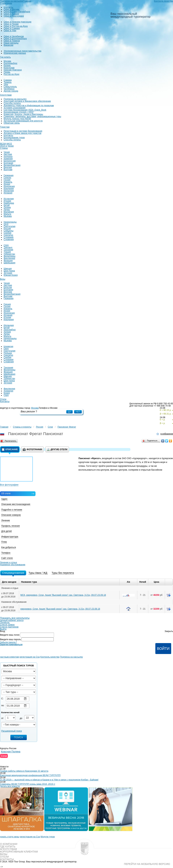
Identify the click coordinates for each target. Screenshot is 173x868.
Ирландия (9, 191)
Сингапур (8, 235)
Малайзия (9, 212)
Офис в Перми (11, 24)
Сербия (7, 233)
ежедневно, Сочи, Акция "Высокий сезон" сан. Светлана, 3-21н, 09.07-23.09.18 (60, 609)
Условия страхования (15, 108)
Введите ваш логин (10, 635)
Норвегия (8, 346)
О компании (6, 3)
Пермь (7, 72)
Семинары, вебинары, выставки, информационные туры (32, 116)
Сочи (50, 427)
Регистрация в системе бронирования (23, 131)
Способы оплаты (12, 103)
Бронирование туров (14, 138)
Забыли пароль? (8, 642)
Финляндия (9, 258)
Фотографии (33, 449)
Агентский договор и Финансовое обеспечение (27, 101)
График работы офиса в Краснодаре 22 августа (24, 771)
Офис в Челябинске (14, 36)
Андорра (8, 156)
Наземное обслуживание (13, 565)
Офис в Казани (11, 14)
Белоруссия (10, 161)
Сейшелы (9, 231)
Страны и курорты (22, 427)
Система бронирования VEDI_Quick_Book (25, 110)
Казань (7, 66)
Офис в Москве (11, 9)
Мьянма (8, 216)
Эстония (8, 273)
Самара (8, 80)
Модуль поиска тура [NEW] (17, 119)
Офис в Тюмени (12, 41)
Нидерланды (10, 222)
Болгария (8, 163)
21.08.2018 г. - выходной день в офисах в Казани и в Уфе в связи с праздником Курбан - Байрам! (49, 780)
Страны (4, 148)
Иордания (9, 189)
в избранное (167, 434)
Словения (9, 239)
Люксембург (10, 330)
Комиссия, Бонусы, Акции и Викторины (23, 114)
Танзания (8, 250)
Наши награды (11, 43)
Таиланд (8, 247)
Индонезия (9, 186)
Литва (7, 210)
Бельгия (8, 288)
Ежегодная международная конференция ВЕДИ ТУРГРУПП (30, 775)
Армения (8, 159)
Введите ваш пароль (10, 639)
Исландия (9, 199)
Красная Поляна (11, 752)
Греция (7, 304)
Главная (4, 427)
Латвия (7, 207)
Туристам (5, 127)
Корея (7, 393)
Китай (7, 205)
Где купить (5, 57)
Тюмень (8, 82)
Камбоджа (9, 203)
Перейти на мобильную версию (147, 864)
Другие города (11, 91)
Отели (3, 399)
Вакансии (8, 45)
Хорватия (8, 391)
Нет (78, 412)
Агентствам (6, 95)
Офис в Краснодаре (14, 16)
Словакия (9, 237)
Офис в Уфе (10, 31)
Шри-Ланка (9, 271)
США (6, 245)
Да (69, 412)
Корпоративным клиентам (19, 852)
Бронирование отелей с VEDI (18, 112)
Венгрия (8, 167)
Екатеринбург (11, 63)
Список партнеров (9, 627)
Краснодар (9, 68)
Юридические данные (15, 53)
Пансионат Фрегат (67, 427)
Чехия (7, 152)
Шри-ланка (9, 381)
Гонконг (7, 178)
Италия (7, 201)
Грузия (7, 180)
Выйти (3, 629)
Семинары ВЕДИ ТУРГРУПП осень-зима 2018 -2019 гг (28, 784)
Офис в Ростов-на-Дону (16, 26)
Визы (3, 279)
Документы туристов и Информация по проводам (29, 106)
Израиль (8, 182)
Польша (8, 353)
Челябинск (9, 89)
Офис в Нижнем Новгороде (18, 22)
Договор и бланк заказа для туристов (22, 133)
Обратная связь (12, 123)
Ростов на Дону (11, 74)
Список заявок (7, 625)
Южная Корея (11, 275)
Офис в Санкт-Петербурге (17, 12)
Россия (7, 229)
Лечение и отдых (9, 562)
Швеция (8, 269)
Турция (7, 252)
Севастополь (10, 87)
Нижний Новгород (13, 70)
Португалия (9, 226)
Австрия (8, 154)
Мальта (7, 214)
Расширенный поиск (12, 731)
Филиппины (9, 256)
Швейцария (9, 263)
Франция (8, 261)
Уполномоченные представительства (22, 51)
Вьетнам (8, 170)
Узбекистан (9, 254)
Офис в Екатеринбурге (15, 39)
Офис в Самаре (12, 28)
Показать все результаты (15, 618)
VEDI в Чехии (7, 146)
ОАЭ (6, 224)
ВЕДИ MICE (6, 144)
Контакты (8, 7)
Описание (10, 449)
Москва (7, 61)
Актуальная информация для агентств (23, 121)
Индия (7, 184)
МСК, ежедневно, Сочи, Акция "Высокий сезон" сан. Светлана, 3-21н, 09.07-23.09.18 (63, 595)
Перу (6, 349)
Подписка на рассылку (15, 99)
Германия (9, 175)
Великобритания (12, 165)
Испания (8, 193)
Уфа (6, 84)
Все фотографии (9, 485)
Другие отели (57, 449)
